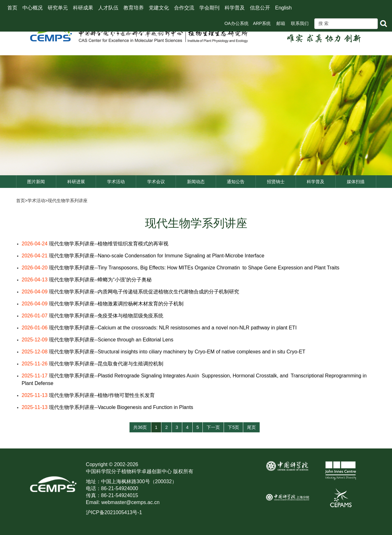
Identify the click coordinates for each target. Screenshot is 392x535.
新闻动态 (196, 182)
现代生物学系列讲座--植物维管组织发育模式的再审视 (109, 244)
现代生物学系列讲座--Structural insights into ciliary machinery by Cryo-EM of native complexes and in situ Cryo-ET (177, 352)
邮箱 (281, 23)
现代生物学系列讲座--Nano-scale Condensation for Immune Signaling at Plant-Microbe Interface (157, 256)
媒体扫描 (356, 182)
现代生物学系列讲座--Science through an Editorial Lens (111, 340)
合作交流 (184, 8)
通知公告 (236, 182)
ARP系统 (262, 23)
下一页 (213, 427)
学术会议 (156, 182)
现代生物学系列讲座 (68, 201)
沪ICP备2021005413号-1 (114, 512)
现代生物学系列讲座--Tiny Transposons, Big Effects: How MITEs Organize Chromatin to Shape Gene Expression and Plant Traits (194, 268)
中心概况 (33, 8)
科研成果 (83, 8)
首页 (12, 8)
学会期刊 (209, 8)
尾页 (251, 427)
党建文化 (159, 8)
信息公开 (260, 8)
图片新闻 (36, 182)
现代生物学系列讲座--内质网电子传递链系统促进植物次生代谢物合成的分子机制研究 (147, 292)
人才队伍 (108, 8)
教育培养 (134, 8)
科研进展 (76, 182)
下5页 (233, 427)
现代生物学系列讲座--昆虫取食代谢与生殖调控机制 (106, 364)
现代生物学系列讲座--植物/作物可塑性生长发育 (102, 395)
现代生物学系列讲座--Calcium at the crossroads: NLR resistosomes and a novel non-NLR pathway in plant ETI (173, 328)
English (283, 8)
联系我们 (300, 23)
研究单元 (58, 8)
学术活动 (116, 182)
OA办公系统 (236, 23)
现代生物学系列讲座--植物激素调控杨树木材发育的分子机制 (116, 304)
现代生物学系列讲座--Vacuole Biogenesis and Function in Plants (121, 407)
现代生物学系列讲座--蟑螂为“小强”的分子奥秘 (100, 280)
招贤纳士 (276, 182)
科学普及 (235, 8)
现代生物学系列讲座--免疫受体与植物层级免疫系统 (106, 316)
